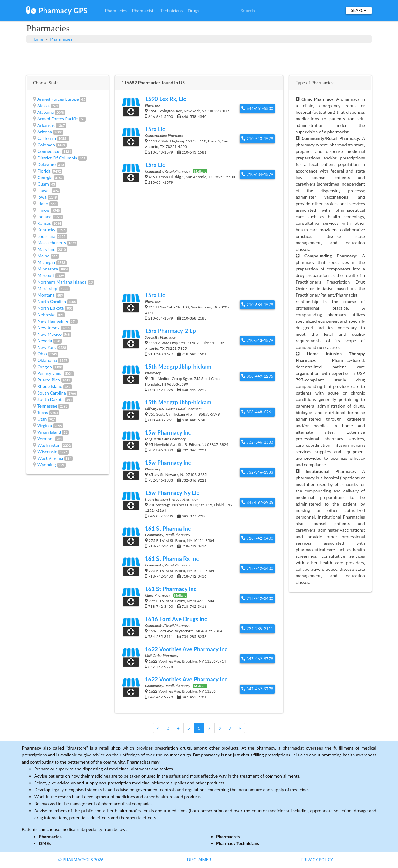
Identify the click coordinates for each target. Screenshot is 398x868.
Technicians (172, 10)
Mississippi (48, 288)
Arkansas (46, 125)
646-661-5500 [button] (257, 108)
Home (37, 39)
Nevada (45, 341)
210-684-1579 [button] (257, 174)
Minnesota (48, 269)
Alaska (44, 106)
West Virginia (50, 458)
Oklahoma (47, 360)
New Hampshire (53, 321)
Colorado (46, 145)
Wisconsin (47, 452)
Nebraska (46, 314)
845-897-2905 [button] (257, 502)
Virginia (45, 425)
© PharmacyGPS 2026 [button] (81, 860)
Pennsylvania (50, 373)
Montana (46, 295)
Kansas (44, 223)
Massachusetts (52, 243)
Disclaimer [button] (199, 860)
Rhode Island (50, 386)
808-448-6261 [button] (257, 412)
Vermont (46, 439)
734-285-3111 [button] (257, 629)
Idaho (43, 203)
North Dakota (51, 308)
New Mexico (49, 334)
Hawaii (44, 190)
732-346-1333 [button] (257, 442)
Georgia (45, 177)
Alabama (46, 112)
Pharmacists (144, 10)
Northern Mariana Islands (62, 282)
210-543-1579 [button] (257, 139)
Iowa (42, 197)
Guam (43, 184)
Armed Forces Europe (58, 99)
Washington (49, 445)
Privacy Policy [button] (317, 860)
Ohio (42, 354)
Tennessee (47, 406)
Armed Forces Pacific (58, 119)
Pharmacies (116, 10)
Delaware (46, 164)
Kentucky (46, 230)
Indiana (44, 217)
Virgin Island (49, 432)
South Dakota (51, 399)
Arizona (45, 132)
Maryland (46, 249)
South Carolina (52, 393)
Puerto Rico (49, 380)
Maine (43, 256)
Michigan (46, 262)
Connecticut (49, 151)
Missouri (46, 275)
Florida (44, 171)
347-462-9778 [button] (257, 659)
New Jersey (48, 328)
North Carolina (52, 301)
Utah (42, 419)
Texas (43, 412)
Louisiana (46, 236)
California (47, 138)
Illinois (44, 210)
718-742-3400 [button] (257, 538)
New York (47, 347)
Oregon (45, 367)
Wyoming (47, 465)
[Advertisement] (199, 58)
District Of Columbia (57, 158)
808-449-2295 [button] (257, 376)
